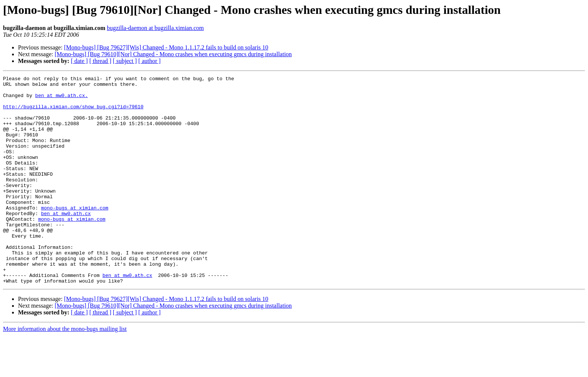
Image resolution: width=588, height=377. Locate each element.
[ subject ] (125, 61)
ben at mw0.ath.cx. (61, 100)
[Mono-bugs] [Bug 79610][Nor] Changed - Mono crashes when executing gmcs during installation (173, 54)
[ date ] (79, 61)
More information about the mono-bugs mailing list (65, 370)
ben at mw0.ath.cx (66, 241)
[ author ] (150, 61)
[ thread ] (100, 61)
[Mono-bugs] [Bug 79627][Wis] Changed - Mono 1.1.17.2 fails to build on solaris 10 (166, 47)
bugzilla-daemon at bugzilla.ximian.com (155, 28)
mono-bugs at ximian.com (74, 235)
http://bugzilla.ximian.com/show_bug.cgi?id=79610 (73, 113)
